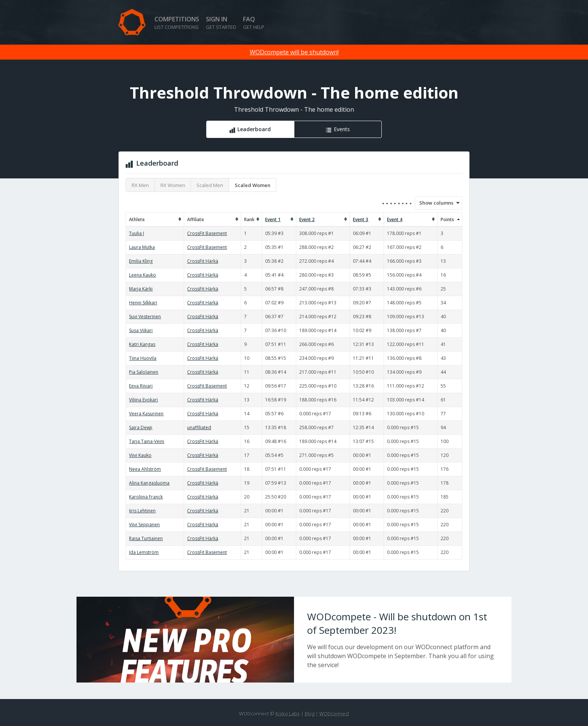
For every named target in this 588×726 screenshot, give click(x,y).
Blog (310, 714)
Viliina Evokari (143, 400)
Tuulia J (136, 233)
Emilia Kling (141, 261)
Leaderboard (254, 129)
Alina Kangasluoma (149, 483)
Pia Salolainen (144, 372)
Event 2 (307, 219)
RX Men (140, 185)
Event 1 (273, 219)
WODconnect (334, 714)
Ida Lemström (144, 552)
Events (342, 129)
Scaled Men (210, 185)
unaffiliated (199, 427)
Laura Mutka (142, 247)
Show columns (434, 203)
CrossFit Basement (207, 233)
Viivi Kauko (140, 455)
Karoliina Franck (146, 497)
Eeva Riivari (141, 386)
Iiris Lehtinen (142, 511)
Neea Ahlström (145, 469)
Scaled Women (253, 185)
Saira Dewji (141, 427)
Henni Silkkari (143, 303)
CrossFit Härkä (203, 261)
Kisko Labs (288, 714)
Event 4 (395, 219)
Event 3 (361, 219)
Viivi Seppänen (144, 525)
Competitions (177, 23)
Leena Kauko (142, 275)
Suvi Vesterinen (145, 317)
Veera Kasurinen (146, 414)
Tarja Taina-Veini (147, 441)
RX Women (173, 185)
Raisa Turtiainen (146, 538)
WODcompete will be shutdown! (294, 52)
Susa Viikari (141, 330)
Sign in (221, 23)
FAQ (254, 23)
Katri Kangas (142, 344)
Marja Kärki (141, 289)
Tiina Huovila (143, 358)
